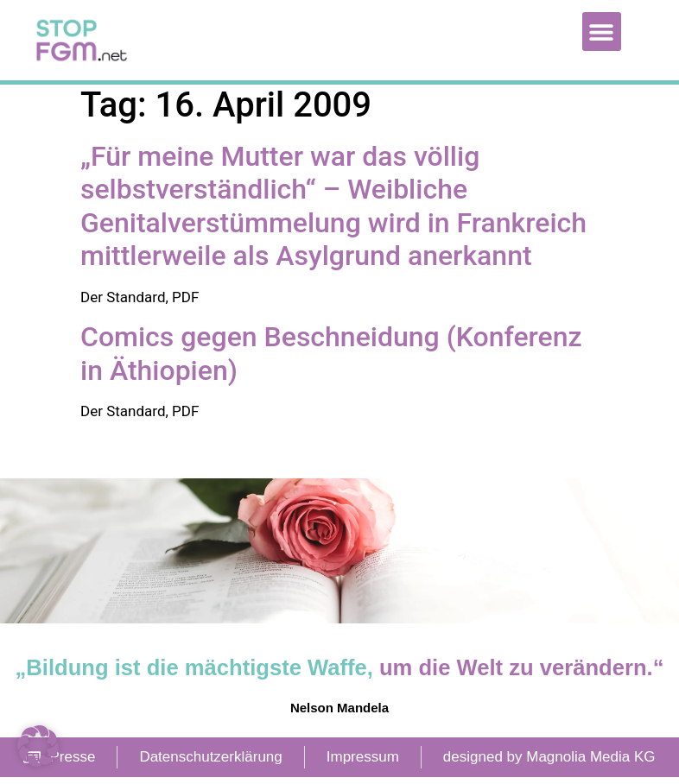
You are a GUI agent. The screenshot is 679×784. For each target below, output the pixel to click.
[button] (602, 32)
